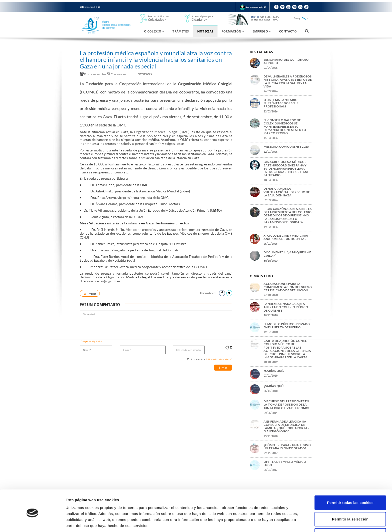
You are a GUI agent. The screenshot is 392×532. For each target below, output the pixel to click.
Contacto (288, 31)
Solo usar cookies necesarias (350, 516)
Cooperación (117, 74)
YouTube (91, 277)
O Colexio (154, 31)
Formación (233, 31)
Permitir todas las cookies (350, 483)
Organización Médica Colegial (156, 132)
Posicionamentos (93, 74)
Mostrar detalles (269, 522)
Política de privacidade (218, 359)
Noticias (95, 7)
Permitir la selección (350, 499)
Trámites (180, 31)
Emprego (262, 31)
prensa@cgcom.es (107, 281)
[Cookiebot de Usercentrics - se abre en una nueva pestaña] (32, 522)
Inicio (84, 7)
